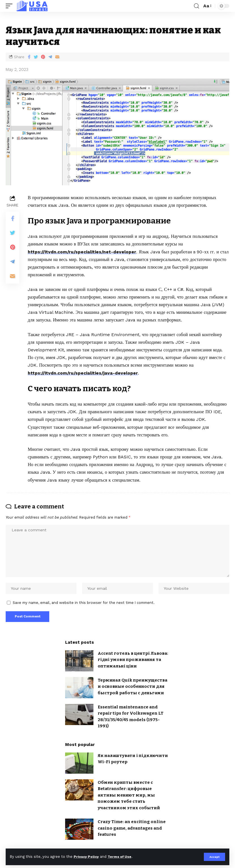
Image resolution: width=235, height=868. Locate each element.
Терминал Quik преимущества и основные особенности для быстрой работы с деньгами (133, 688)
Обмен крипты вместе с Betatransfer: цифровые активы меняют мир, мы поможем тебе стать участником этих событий (129, 797)
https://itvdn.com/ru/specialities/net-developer (83, 252)
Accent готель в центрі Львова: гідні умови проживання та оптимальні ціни (133, 662)
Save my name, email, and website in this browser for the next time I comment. (84, 604)
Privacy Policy (87, 857)
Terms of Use (122, 857)
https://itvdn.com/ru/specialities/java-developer (84, 373)
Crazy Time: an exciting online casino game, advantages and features (132, 830)
